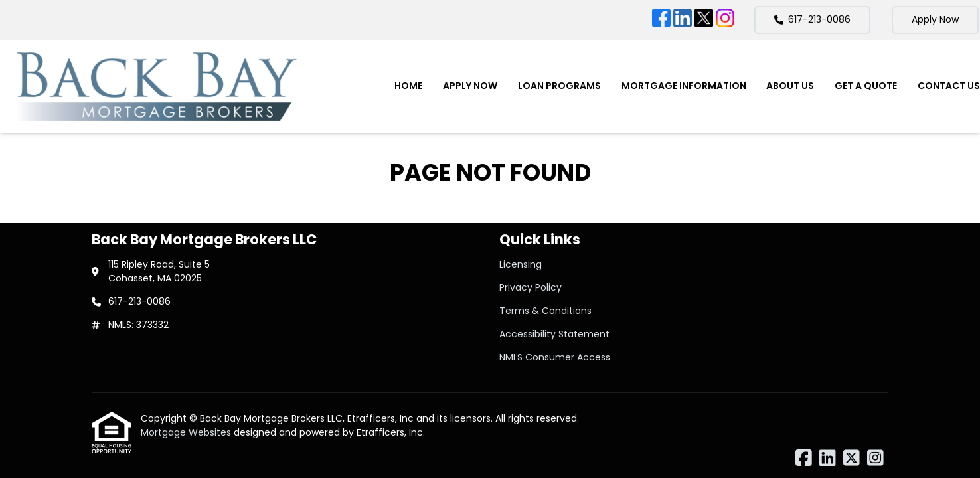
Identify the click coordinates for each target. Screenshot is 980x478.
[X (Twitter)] (704, 20)
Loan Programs (559, 86)
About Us (790, 86)
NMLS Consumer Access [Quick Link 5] (555, 357)
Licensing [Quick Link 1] (521, 264)
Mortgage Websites (187, 432)
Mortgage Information (684, 86)
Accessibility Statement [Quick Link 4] (554, 334)
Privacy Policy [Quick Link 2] (531, 287)
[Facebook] (661, 20)
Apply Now (935, 19)
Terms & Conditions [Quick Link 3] (545, 311)
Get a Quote (866, 86)
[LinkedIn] (683, 20)
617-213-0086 (812, 19)
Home (408, 86)
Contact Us (949, 86)
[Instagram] (725, 20)
